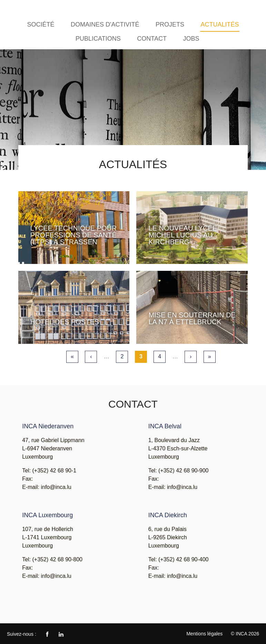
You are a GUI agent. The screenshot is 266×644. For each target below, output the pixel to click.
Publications (98, 39)
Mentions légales (204, 634)
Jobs (191, 39)
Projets (170, 24)
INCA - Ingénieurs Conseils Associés (26, 9)
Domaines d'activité (105, 24)
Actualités (220, 24)
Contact (152, 39)
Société (41, 24)
